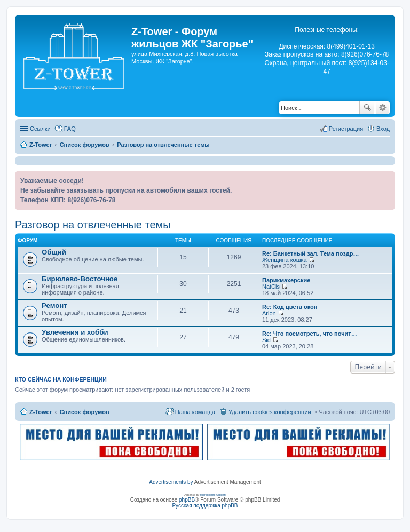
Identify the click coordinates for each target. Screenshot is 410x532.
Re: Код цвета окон (290, 307)
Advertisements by (171, 482)
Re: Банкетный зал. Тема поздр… (310, 253)
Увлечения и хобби (75, 332)
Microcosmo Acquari (213, 495)
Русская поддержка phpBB (205, 506)
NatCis (271, 287)
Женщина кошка (285, 260)
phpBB (187, 500)
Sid (266, 340)
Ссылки (40, 129)
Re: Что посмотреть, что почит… (310, 334)
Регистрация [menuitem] (346, 129)
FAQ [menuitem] (70, 129)
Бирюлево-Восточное (80, 279)
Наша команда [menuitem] (195, 412)
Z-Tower (41, 412)
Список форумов (85, 412)
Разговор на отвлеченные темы (93, 225)
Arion (269, 313)
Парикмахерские (286, 280)
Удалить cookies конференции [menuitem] (270, 412)
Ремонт (54, 305)
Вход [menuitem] (383, 129)
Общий (54, 252)
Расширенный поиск (383, 108)
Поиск (367, 108)
